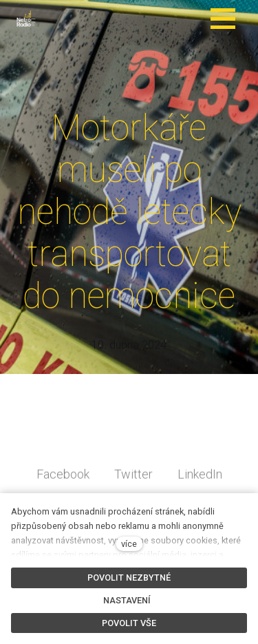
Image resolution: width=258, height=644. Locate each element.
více (129, 544)
